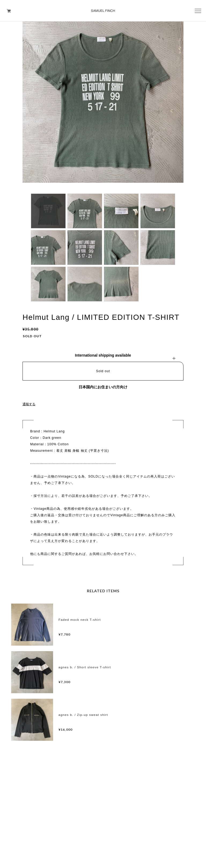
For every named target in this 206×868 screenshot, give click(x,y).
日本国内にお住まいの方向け (103, 387)
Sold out (103, 371)
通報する (29, 404)
